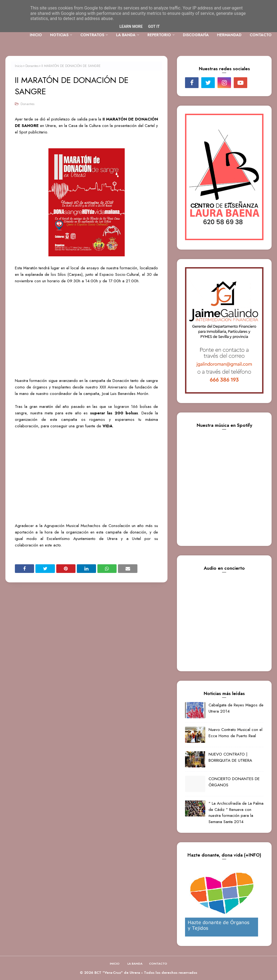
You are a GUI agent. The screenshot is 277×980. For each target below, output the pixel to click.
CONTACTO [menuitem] (261, 35)
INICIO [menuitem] (36, 35)
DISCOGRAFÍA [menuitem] (196, 35)
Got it (154, 26)
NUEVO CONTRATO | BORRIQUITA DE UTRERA (230, 757)
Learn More (131, 26)
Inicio (19, 66)
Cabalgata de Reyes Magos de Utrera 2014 (236, 708)
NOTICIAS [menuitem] (59, 35)
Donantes (32, 66)
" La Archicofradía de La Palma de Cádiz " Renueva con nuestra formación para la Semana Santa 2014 (236, 813)
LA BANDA (135, 964)
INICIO (115, 964)
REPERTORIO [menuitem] (159, 35)
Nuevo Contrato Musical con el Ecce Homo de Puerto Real (235, 733)
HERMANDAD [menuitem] (229, 35)
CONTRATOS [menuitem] (92, 35)
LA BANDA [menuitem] (126, 35)
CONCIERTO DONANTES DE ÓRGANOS (234, 782)
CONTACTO (158, 964)
